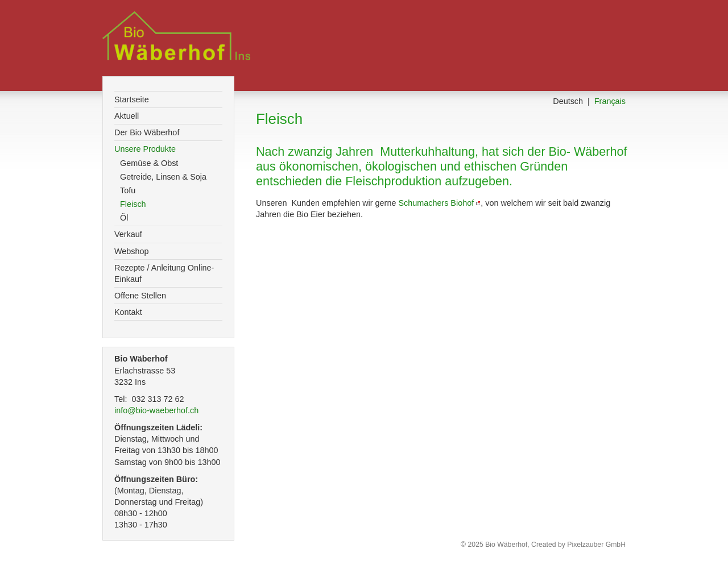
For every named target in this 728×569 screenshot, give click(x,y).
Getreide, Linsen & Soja (163, 177)
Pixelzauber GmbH (596, 545)
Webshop (132, 251)
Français (610, 101)
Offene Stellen (140, 296)
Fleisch (133, 204)
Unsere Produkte (145, 149)
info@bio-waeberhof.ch (163, 410)
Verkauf (128, 234)
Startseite (132, 99)
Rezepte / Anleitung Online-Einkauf (164, 273)
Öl (124, 218)
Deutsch (568, 101)
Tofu (128, 190)
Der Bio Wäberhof (147, 132)
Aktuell (127, 116)
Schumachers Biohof (436, 203)
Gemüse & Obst (149, 163)
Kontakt (128, 312)
